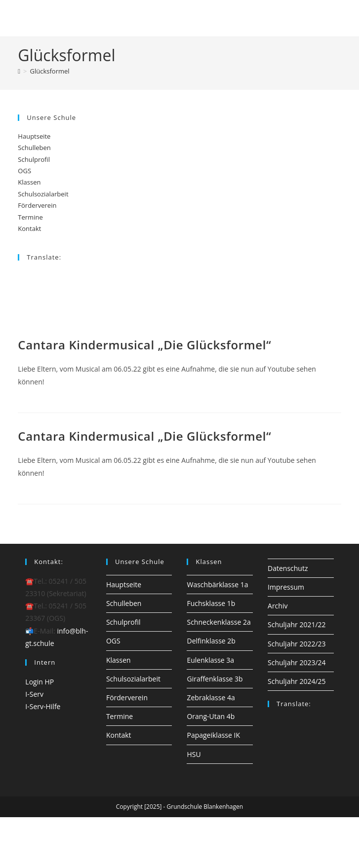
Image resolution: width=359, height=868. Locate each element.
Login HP (40, 682)
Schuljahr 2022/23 (297, 644)
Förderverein (37, 205)
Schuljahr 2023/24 (297, 662)
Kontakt (29, 228)
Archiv (278, 606)
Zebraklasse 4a (211, 698)
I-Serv (34, 694)
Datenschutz (288, 568)
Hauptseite (34, 136)
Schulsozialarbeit (43, 194)
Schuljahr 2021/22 (297, 624)
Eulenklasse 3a (210, 660)
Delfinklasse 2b (211, 641)
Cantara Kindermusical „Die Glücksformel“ (144, 345)
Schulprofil (34, 159)
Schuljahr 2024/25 (297, 681)
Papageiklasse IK (213, 735)
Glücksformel (50, 71)
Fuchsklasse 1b (211, 603)
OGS (24, 171)
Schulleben (34, 148)
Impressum (286, 587)
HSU (194, 754)
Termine (30, 217)
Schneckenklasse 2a (219, 622)
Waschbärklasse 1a (217, 585)
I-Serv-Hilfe (43, 706)
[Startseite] (19, 71)
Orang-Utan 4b (211, 716)
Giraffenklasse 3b (215, 679)
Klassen (29, 182)
